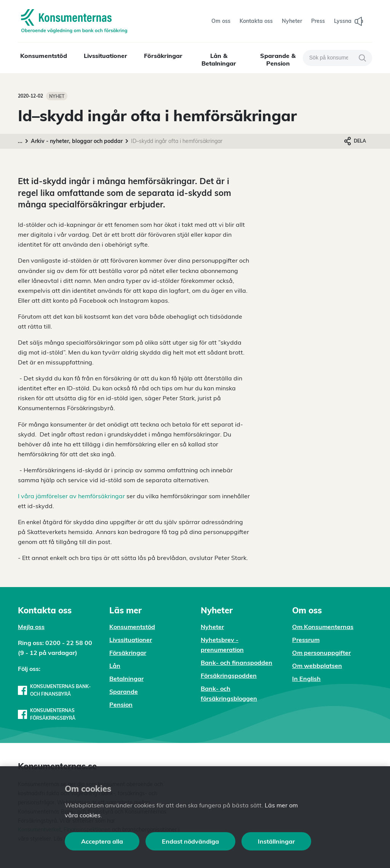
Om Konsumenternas (323, 627)
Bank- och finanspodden (237, 663)
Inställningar (276, 841)
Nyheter (212, 627)
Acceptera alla (102, 841)
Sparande (124, 692)
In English (306, 679)
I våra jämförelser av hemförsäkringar (71, 496)
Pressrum (306, 640)
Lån (115, 666)
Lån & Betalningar (219, 59)
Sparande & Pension (278, 59)
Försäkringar (163, 56)
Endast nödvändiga (190, 841)
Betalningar (126, 679)
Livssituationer (105, 56)
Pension (121, 704)
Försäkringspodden (229, 675)
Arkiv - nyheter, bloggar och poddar (77, 141)
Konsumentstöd (44, 56)
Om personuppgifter (321, 653)
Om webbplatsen (317, 666)
